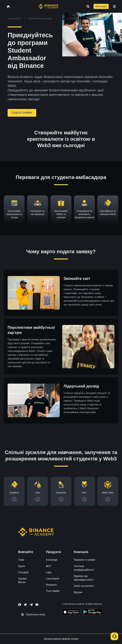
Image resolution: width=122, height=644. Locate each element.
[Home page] (48, 6)
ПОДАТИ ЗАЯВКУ (22, 113)
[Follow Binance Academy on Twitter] (25, 605)
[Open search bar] (87, 6)
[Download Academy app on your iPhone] (71, 612)
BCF (49, 566)
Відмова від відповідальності (84, 578)
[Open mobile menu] (114, 6)
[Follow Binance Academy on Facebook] (20, 605)
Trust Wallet (53, 591)
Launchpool (53, 579)
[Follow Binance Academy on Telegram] (31, 605)
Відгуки (78, 592)
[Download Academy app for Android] (92, 612)
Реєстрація (101, 6)
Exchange (52, 560)
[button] (114, 6)
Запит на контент (84, 586)
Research (51, 585)
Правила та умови (84, 560)
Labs (49, 572)
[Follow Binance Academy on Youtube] (37, 605)
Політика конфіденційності (84, 568)
